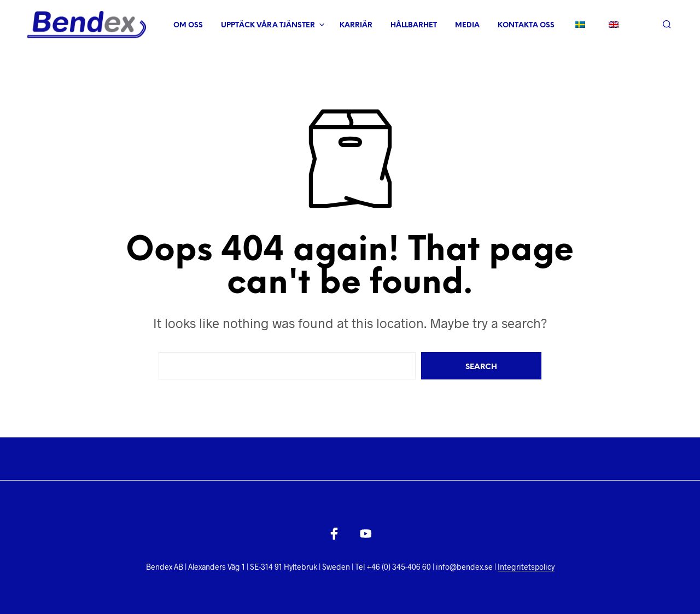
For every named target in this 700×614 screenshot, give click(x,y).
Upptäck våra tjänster (268, 25)
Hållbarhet (414, 25)
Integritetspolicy (526, 567)
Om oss (188, 25)
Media (467, 25)
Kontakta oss (526, 25)
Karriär (356, 25)
